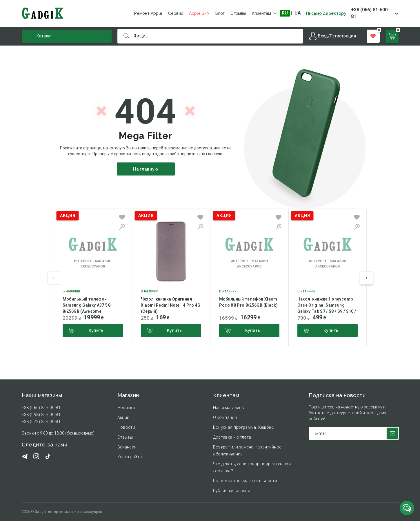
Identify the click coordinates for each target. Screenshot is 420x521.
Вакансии (127, 447)
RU (285, 13)
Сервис (176, 13)
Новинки (126, 408)
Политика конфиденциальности (245, 481)
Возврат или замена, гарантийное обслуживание (247, 451)
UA (298, 13)
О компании (225, 417)
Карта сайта (130, 457)
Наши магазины (229, 408)
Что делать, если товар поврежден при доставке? (252, 467)
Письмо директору (326, 13)
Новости (126, 427)
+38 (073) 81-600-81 (41, 421)
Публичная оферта (232, 491)
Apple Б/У (199, 13)
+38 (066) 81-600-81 (370, 13)
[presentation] (54, 278)
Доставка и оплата (232, 437)
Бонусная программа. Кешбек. (243, 427)
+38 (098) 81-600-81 (41, 415)
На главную (146, 169)
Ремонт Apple (148, 13)
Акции (123, 417)
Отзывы (238, 13)
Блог (220, 13)
